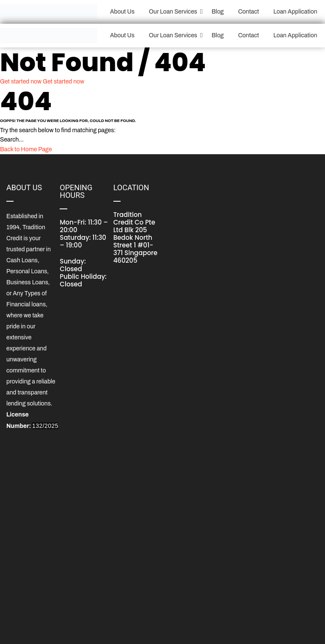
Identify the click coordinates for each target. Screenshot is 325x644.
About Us (122, 12)
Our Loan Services (175, 11)
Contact (249, 12)
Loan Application (295, 12)
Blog (218, 12)
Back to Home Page (26, 149)
